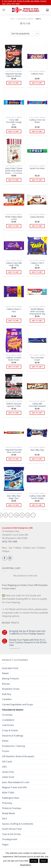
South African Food (12, 829)
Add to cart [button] (14, 83)
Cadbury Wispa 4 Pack (14, 310)
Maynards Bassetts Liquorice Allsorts (14, 75)
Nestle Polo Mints (37, 168)
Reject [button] (44, 861)
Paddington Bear (11, 798)
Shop (12, 19)
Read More (26, 865)
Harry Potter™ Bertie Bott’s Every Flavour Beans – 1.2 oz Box (14, 171)
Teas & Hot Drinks (11, 834)
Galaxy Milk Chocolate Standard (37, 405)
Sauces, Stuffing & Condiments (18, 824)
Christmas (7, 715)
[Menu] (4, 10)
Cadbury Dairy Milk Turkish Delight (37, 497)
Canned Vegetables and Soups (18, 704)
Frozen (6, 751)
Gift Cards (7, 762)
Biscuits (6, 684)
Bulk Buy (7, 694)
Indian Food (8, 777)
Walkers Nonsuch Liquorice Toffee (14, 405)
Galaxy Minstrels (37, 217)
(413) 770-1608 (10, 542)
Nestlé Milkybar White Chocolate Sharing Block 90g (37, 311)
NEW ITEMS (8, 793)
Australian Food (10, 668)
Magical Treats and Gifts (14, 787)
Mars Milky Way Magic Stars (14, 497)
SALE (5, 819)
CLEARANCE (8, 720)
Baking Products (10, 679)
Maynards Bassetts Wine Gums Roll (14, 451)
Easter (5, 741)
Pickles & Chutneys (12, 808)
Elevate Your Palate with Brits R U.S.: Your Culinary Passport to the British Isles (28, 643)
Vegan (5, 844)
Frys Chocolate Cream (37, 359)
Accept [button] (34, 861)
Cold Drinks (8, 725)
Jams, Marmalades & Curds (16, 782)
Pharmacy (7, 803)
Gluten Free (8, 772)
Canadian (7, 699)
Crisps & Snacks (10, 730)
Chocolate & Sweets (25, 19)
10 (16, 515)
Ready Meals (8, 813)
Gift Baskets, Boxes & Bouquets (18, 756)
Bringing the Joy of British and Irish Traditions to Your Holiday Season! (27, 632)
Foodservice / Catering (13, 746)
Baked (5, 673)
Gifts (4, 767)
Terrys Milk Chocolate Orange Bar (14, 122)
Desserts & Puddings (13, 736)
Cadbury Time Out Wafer (37, 121)
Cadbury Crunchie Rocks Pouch (14, 359)
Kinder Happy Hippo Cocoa (14, 218)
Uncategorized (10, 839)
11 (22, 515)
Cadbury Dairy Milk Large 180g (14, 264)
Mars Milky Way (37, 450)
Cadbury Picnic (37, 74)
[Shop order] (24, 34)
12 (28, 515)
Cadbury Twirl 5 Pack (37, 264)
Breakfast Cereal (11, 689)
